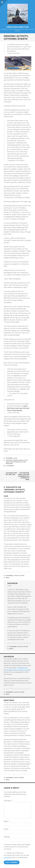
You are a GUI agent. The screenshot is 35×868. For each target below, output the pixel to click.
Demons (16, 460)
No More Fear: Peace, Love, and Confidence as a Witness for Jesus (25, 476)
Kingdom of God (20, 462)
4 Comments (10, 466)
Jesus (12, 462)
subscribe (7, 858)
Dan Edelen (12, 583)
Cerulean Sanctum (17, 27)
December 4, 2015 (11, 458)
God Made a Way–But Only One (11, 474)
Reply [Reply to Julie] (8, 578)
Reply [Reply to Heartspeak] (8, 780)
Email (6, 829)
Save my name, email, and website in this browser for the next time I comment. (17, 847)
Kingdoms (9, 464)
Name (6, 821)
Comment (8, 801)
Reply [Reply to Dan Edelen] (11, 649)
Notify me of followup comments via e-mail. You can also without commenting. (16, 855)
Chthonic (9, 460)
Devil (21, 460)
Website (7, 837)
